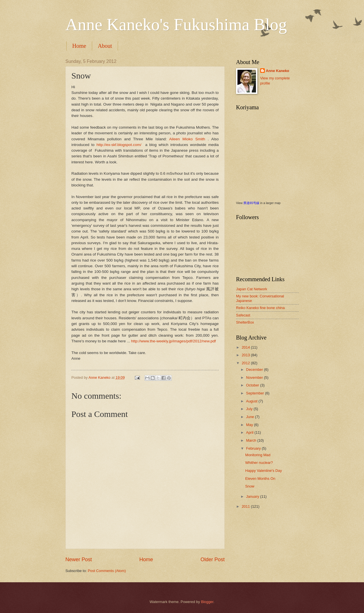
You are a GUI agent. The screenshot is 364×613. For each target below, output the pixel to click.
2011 (246, 506)
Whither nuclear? (259, 463)
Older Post (213, 559)
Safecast (243, 315)
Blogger (207, 602)
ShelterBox (245, 322)
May (250, 425)
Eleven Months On (260, 479)
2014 (246, 347)
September (256, 393)
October (253, 385)
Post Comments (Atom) (107, 571)
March (252, 440)
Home (79, 46)
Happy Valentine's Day (263, 471)
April (250, 432)
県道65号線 (251, 203)
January (253, 496)
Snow (250, 486)
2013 (246, 355)
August (252, 401)
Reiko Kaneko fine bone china (260, 308)
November (255, 378)
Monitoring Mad (258, 455)
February (254, 448)
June (251, 417)
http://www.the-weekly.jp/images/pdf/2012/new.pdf (173, 341)
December (255, 370)
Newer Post (79, 559)
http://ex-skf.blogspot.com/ (119, 145)
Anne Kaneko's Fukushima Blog (176, 24)
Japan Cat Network (252, 289)
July (250, 409)
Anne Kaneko (278, 71)
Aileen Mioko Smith (189, 139)
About (105, 46)
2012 (246, 363)
